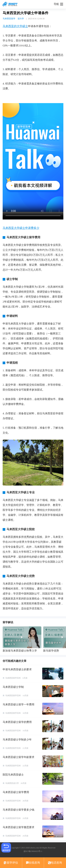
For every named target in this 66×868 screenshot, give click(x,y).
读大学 (21, 19)
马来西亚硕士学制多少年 (17, 740)
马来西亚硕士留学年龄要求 (18, 757)
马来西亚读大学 (12, 783)
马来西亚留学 (9, 19)
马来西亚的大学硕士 (15, 26)
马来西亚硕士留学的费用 (17, 722)
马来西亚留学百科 (13, 678)
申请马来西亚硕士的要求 (17, 669)
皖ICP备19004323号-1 (33, 851)
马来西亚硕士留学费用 (16, 792)
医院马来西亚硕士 (13, 775)
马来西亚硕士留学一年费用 (18, 704)
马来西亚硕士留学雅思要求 (18, 827)
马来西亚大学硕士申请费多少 (21, 228)
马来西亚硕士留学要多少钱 (18, 810)
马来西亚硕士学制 (13, 687)
